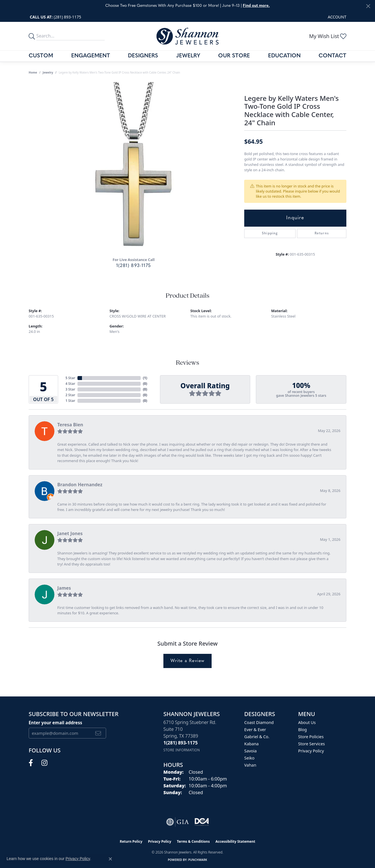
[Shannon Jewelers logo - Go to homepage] (187, 36)
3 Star (70, 389)
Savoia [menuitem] (250, 751)
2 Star (70, 395)
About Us (307, 722)
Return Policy (131, 841)
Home (33, 72)
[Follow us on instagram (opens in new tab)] (44, 763)
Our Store (234, 56)
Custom (41, 56)
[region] (134, 167)
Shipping (270, 233)
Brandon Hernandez (80, 485)
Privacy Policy (311, 751)
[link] (55, 17)
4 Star (70, 384)
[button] (337, 17)
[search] (33, 36)
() (145, 378)
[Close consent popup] (110, 859)
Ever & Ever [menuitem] (255, 730)
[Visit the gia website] (178, 822)
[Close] (368, 6)
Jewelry (188, 56)
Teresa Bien (70, 425)
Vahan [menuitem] (250, 765)
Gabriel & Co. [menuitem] (257, 737)
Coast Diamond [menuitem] (259, 722)
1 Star (70, 401)
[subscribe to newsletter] (98, 733)
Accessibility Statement (235, 841)
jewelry (48, 72)
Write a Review (188, 661)
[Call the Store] (181, 743)
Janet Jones (70, 533)
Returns (322, 233)
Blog (303, 730)
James (64, 588)
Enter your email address (55, 723)
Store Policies (311, 737)
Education (284, 56)
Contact (332, 56)
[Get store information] (182, 750)
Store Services (311, 744)
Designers (143, 56)
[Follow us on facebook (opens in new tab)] (31, 763)
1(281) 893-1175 (134, 266)
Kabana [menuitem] (251, 744)
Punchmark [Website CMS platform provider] (198, 860)
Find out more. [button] (256, 6)
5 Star (70, 378)
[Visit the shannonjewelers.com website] (202, 822)
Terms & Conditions (193, 841)
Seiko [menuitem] (249, 758)
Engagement (91, 56)
